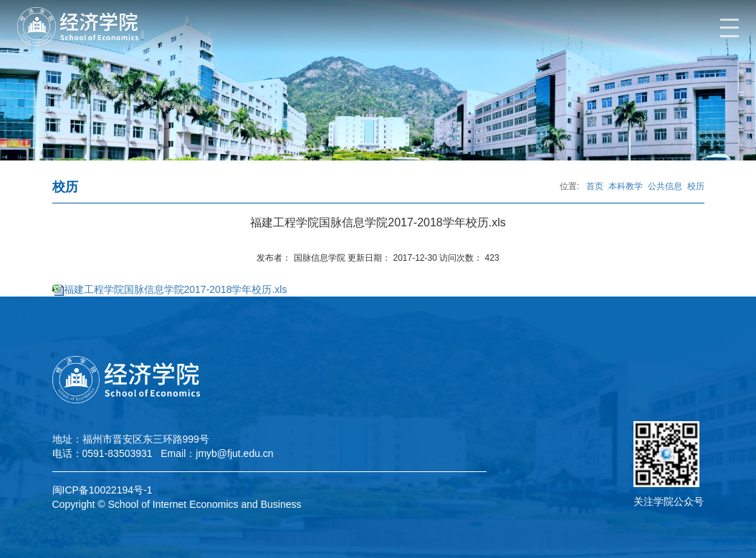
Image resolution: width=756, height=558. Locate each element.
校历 (696, 186)
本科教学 (626, 186)
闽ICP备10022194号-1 (102, 490)
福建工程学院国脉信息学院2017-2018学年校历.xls (176, 289)
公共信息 (665, 186)
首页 (595, 186)
